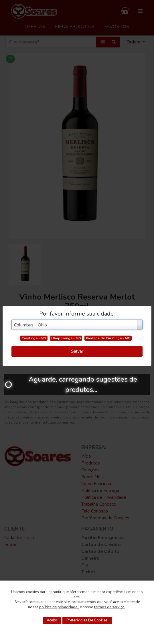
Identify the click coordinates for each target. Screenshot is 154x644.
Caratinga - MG (34, 338)
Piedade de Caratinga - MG (108, 338)
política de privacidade (59, 607)
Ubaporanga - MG (66, 338)
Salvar (77, 351)
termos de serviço (110, 607)
